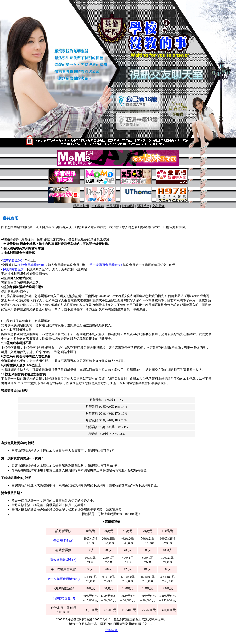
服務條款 (98, 206)
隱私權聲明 (81, 206)
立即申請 (111, 630)
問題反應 (143, 206)
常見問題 (113, 206)
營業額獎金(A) (12, 260)
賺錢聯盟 (128, 206)
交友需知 (158, 206)
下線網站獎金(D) (14, 269)
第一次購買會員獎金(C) (106, 265)
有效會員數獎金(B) (31, 265)
